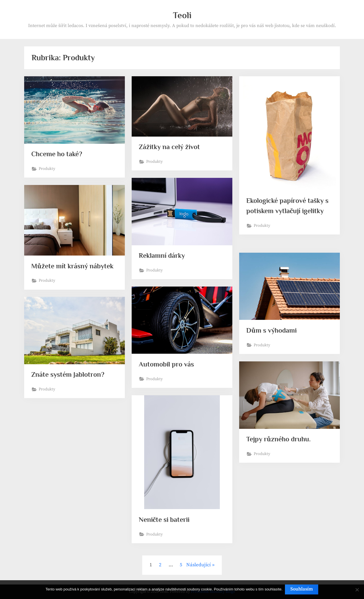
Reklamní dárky (163, 256)
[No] (357, 590)
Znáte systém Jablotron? (70, 375)
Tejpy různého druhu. (280, 439)
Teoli (182, 15)
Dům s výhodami (273, 331)
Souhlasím (302, 590)
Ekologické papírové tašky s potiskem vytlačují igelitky (287, 211)
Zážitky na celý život (171, 147)
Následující (198, 565)
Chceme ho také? (58, 154)
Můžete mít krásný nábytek (74, 266)
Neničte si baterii (165, 520)
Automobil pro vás (167, 364)
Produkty (47, 169)
